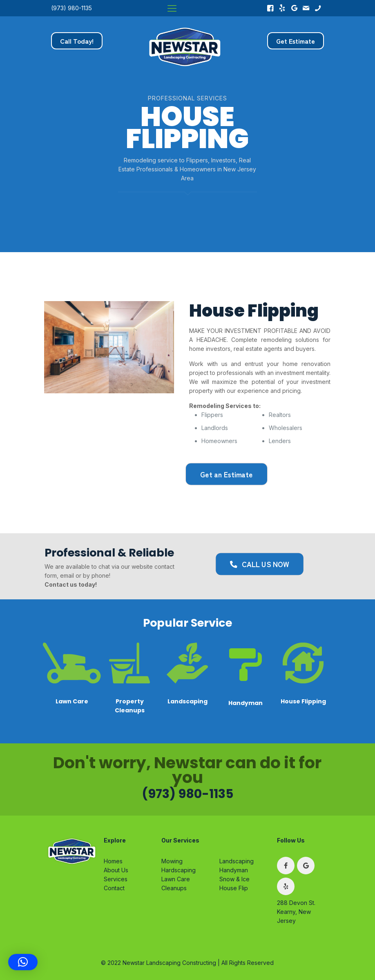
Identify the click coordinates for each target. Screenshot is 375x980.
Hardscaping (179, 870)
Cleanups (174, 888)
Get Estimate (296, 41)
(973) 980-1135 (71, 8)
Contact (114, 888)
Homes (113, 861)
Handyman (234, 870)
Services (116, 879)
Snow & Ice (234, 879)
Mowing (172, 861)
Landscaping (237, 861)
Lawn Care (176, 879)
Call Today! (77, 41)
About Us (116, 870)
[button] (23, 962)
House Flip (234, 888)
